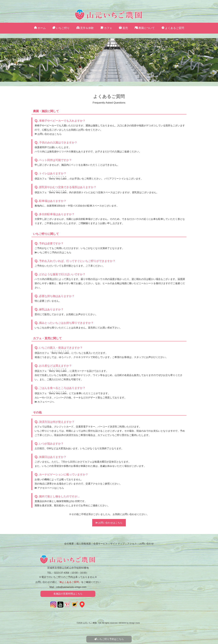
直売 (123, 28)
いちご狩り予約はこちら (109, 639)
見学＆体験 (85, 28)
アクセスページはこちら (49, 488)
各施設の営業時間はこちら (68, 594)
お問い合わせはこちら (48, 134)
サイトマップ (117, 544)
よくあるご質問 (173, 28)
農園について (145, 28)
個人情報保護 (84, 544)
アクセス (132, 544)
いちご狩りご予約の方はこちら (53, 252)
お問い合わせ (147, 544)
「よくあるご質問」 (69, 582)
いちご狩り (61, 28)
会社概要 (69, 544)
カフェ (106, 28)
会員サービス (101, 544)
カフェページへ (45, 402)
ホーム (40, 28)
